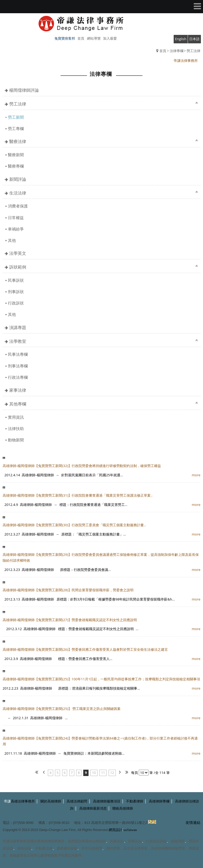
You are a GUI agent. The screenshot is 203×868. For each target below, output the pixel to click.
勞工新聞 (16, 117)
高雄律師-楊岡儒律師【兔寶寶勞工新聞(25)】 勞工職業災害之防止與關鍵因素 (62, 709)
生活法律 (18, 193)
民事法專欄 (18, 354)
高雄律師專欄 (159, 801)
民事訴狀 (16, 280)
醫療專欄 (16, 166)
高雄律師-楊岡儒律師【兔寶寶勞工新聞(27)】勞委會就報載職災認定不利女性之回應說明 (70, 620)
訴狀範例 (18, 267)
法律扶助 (16, 428)
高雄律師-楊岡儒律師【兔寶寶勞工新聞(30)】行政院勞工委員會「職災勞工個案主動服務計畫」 (75, 525)
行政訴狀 (16, 303)
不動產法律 (44, 848)
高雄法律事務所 (23, 801)
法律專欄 (177, 51)
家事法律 (18, 390)
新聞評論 (18, 179)
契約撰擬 (113, 848)
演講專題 (18, 327)
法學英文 (18, 253)
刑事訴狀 (16, 292)
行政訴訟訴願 (156, 841)
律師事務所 (56, 841)
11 (103, 773)
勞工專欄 (16, 128)
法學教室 (18, 341)
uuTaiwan (130, 830)
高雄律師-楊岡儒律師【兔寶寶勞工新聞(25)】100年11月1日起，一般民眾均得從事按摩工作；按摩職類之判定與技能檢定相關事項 (101, 679)
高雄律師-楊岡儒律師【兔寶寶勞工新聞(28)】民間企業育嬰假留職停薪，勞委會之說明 (68, 590)
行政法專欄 (18, 377)
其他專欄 (18, 404)
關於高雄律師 (51, 801)
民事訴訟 (117, 841)
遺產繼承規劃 (67, 848)
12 (112, 773)
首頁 (163, 51)
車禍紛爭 (16, 229)
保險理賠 (178, 841)
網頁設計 (116, 830)
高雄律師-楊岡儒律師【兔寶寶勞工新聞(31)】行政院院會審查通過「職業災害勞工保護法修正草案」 (78, 495)
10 (94, 773)
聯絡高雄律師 (123, 808)
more (196, 475)
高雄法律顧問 (77, 801)
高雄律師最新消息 (93, 808)
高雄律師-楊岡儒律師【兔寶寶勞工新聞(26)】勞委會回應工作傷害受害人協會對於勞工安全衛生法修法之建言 (85, 649)
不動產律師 (135, 801)
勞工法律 (193, 51)
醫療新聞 (16, 155)
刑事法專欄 (18, 366)
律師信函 (24, 848)
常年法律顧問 (92, 848)
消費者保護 (18, 206)
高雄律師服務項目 (107, 801)
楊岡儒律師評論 (24, 90)
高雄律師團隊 (161, 848)
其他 (12, 240)
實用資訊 (16, 417)
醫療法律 (18, 141)
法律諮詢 (99, 841)
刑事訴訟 (135, 841)
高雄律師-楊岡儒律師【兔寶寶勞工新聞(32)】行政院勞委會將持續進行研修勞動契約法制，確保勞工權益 (82, 466)
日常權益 (16, 218)
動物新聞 (16, 440)
